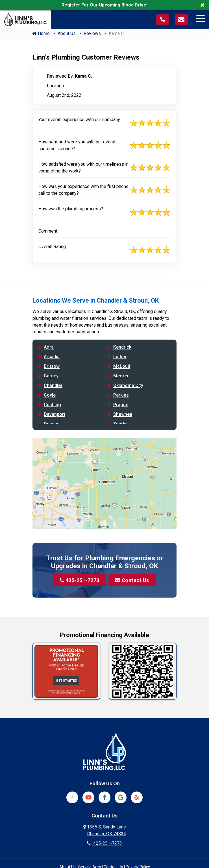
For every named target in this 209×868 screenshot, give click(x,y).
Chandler (53, 385)
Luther (120, 357)
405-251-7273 (80, 580)
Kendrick (122, 347)
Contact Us (132, 580)
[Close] (204, 5)
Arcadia (52, 357)
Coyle (50, 395)
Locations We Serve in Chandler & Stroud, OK (96, 300)
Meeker (121, 376)
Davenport (55, 414)
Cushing (52, 405)
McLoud (122, 366)
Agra (49, 347)
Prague (121, 405)
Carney (51, 376)
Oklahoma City (128, 385)
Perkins (121, 395)
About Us (67, 33)
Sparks (120, 424)
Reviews (92, 33)
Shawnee (123, 414)
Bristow (52, 366)
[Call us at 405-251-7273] (163, 20)
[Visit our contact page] (181, 20)
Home (41, 33)
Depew (51, 424)
